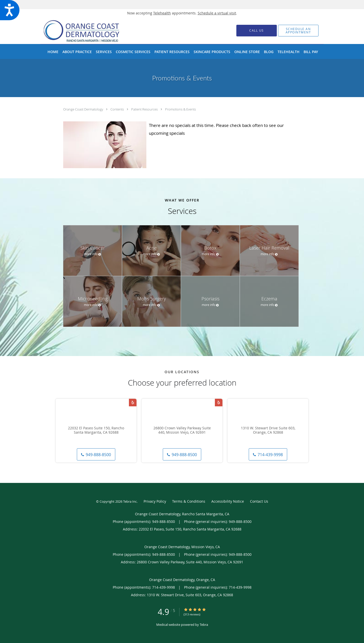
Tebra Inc (130, 501)
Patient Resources (145, 109)
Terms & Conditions (189, 501)
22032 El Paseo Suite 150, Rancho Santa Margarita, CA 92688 (96, 430)
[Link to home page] (89, 30)
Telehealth (162, 13)
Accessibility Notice (228, 501)
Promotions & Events (180, 109)
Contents (118, 109)
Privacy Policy (155, 501)
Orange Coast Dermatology (84, 109)
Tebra (204, 625)
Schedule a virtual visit (217, 13)
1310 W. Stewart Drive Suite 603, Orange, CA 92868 (268, 430)
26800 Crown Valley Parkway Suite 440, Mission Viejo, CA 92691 (182, 430)
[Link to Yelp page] (133, 403)
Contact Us (259, 501)
